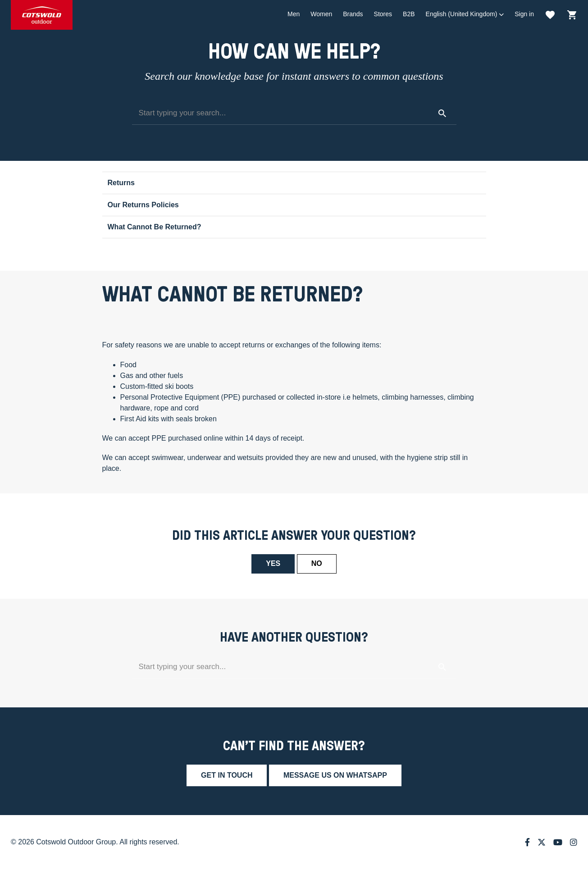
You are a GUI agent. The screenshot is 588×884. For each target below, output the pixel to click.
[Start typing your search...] (294, 114)
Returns (121, 183)
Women (321, 14)
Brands (353, 14)
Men (294, 14)
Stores (383, 14)
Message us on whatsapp (335, 775)
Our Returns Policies (143, 205)
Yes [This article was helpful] (273, 563)
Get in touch (227, 775)
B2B (409, 14)
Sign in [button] (524, 14)
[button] (465, 14)
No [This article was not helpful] (317, 563)
